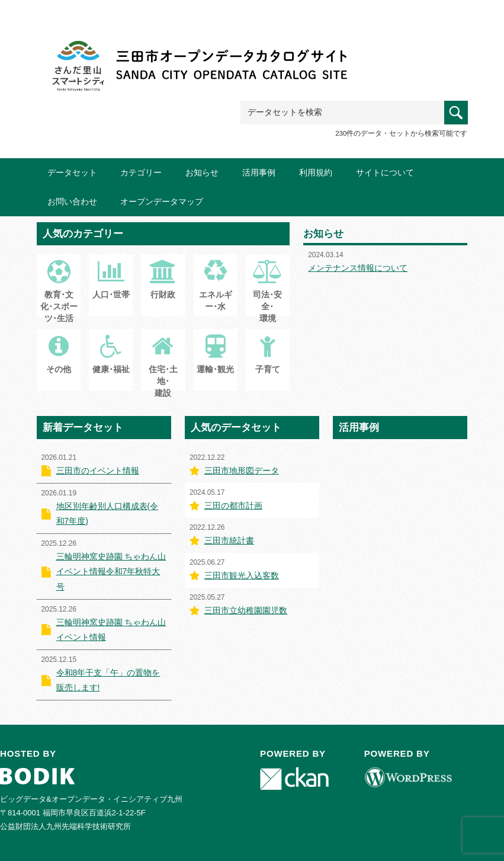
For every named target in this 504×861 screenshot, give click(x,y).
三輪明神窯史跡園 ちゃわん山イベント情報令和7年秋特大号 (111, 571)
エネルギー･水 (216, 292)
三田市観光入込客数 (242, 575)
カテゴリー (141, 172)
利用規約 (316, 172)
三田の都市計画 (233, 505)
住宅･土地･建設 (163, 372)
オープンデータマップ (162, 201)
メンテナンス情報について (358, 268)
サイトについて (385, 172)
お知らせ (202, 172)
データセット (72, 172)
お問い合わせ (72, 201)
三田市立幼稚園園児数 (246, 610)
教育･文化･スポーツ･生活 (59, 297)
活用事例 (259, 172)
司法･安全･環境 (268, 297)
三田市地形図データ (242, 470)
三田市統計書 (229, 540)
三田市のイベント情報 (98, 470)
